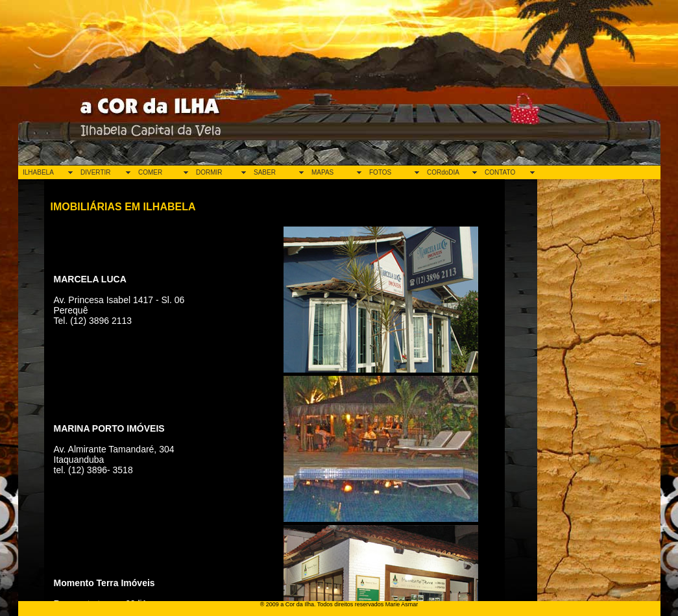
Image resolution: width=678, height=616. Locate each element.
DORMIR (209, 172)
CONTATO (500, 172)
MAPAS (322, 172)
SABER (265, 172)
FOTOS (380, 172)
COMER (150, 172)
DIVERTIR (96, 172)
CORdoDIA (443, 172)
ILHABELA (38, 172)
